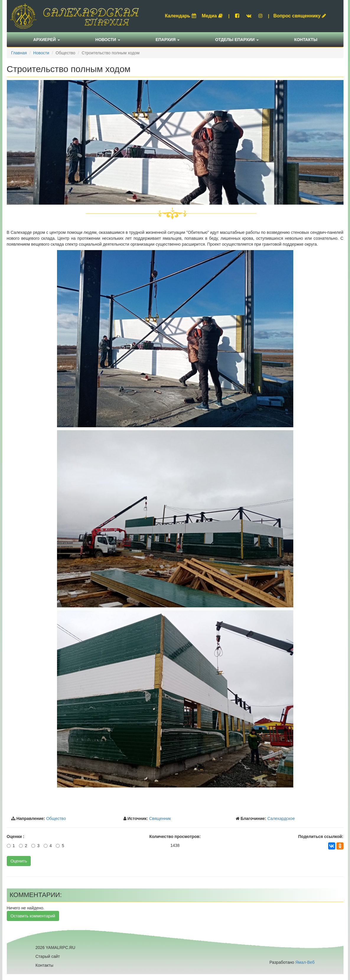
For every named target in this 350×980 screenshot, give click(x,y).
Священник (160, 818)
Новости (108, 40)
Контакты (306, 40)
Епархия (168, 40)
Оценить (19, 861)
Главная (19, 53)
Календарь (180, 16)
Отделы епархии (237, 40)
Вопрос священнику (300, 16)
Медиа (212, 16)
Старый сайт (48, 956)
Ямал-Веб (305, 962)
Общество (56, 818)
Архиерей (47, 40)
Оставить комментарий (33, 916)
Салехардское (281, 818)
